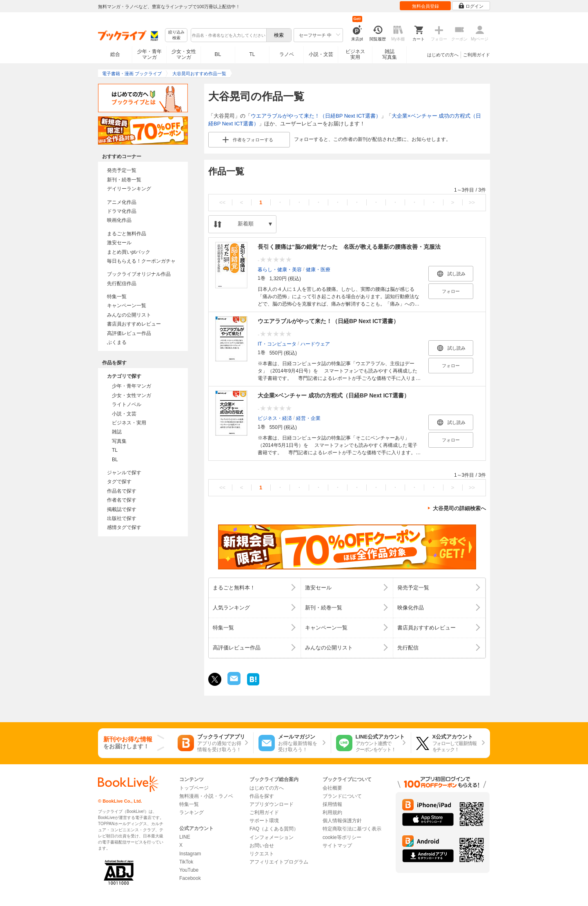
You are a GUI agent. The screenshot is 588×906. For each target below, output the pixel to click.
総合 (115, 54)
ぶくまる (117, 342)
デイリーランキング (129, 189)
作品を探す (262, 796)
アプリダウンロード (272, 804)
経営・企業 (308, 418)
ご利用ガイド (477, 55)
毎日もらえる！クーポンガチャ (141, 261)
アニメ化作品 (122, 202)
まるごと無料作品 (127, 234)
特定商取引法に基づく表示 (352, 829)
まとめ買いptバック (129, 252)
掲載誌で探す (122, 509)
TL (252, 54)
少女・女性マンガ (184, 54)
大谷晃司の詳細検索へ (459, 508)
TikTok (186, 862)
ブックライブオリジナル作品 (139, 274)
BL (218, 54)
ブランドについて (342, 796)
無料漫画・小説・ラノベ (206, 796)
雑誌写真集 (390, 54)
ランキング (192, 812)
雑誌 (117, 432)
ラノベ (287, 54)
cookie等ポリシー (342, 837)
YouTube (189, 870)
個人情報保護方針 (342, 821)
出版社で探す (122, 518)
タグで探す (119, 482)
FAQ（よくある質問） (274, 829)
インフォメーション (272, 837)
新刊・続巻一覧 (124, 180)
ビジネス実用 (355, 54)
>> (472, 202)
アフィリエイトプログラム (279, 862)
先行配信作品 (122, 283)
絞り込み (176, 35)
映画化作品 (119, 220)
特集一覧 (117, 297)
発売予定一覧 (122, 170)
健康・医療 (318, 269)
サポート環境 (264, 821)
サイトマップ (337, 846)
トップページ (194, 788)
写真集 (119, 441)
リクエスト (262, 854)
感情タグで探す (124, 527)
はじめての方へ (443, 55)
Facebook (190, 878)
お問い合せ (262, 846)
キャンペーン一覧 (127, 306)
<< (222, 202)
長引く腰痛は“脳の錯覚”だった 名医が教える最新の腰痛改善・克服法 (349, 247)
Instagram (190, 854)
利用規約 (332, 812)
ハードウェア (315, 344)
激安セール (119, 243)
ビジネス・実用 (129, 423)
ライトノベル (127, 404)
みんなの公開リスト (129, 315)
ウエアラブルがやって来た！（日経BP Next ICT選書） (316, 116)
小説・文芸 (321, 54)
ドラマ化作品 (122, 211)
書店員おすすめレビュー (134, 324)
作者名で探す (122, 500)
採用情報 (332, 804)
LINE (185, 837)
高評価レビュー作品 (129, 333)
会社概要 (332, 788)
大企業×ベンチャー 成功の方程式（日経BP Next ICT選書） (334, 395)
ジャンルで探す (124, 473)
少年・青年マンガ (149, 54)
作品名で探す (122, 491)
